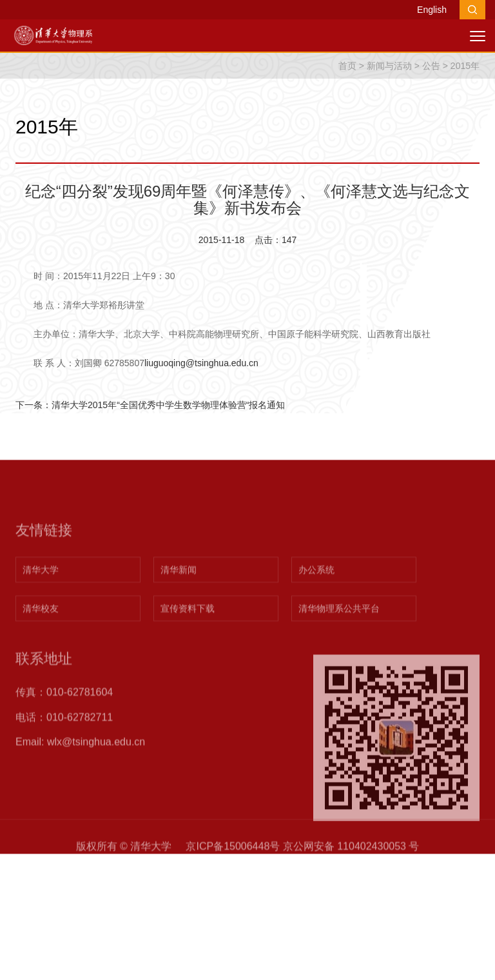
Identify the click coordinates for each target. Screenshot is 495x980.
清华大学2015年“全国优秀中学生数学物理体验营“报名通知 (168, 405)
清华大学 (41, 596)
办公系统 (316, 596)
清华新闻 (179, 596)
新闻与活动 (389, 66)
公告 (431, 66)
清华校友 (41, 635)
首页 (347, 66)
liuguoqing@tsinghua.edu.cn (201, 363)
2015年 (465, 66)
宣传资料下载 (188, 635)
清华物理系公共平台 (339, 635)
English (432, 10)
